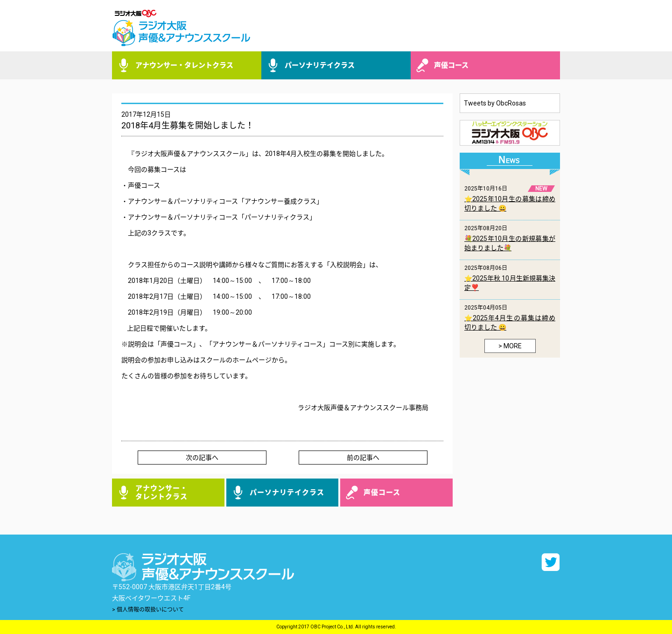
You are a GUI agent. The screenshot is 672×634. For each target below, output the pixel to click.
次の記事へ (202, 458)
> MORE (510, 346)
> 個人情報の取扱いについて (148, 610)
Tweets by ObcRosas (495, 103)
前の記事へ (363, 458)
